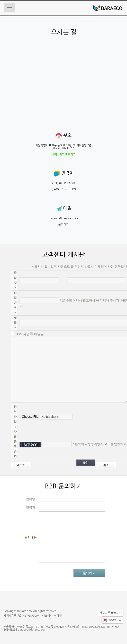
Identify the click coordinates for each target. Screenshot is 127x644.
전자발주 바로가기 (111, 613)
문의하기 (63, 224)
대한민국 (109, 620)
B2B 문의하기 (63, 486)
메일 (63, 208)
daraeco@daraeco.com (64, 218)
